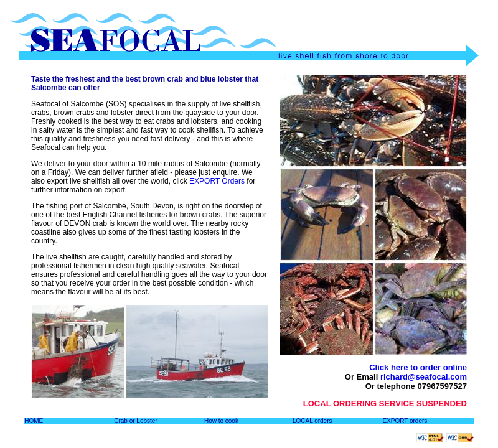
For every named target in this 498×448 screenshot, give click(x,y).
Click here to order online (418, 367)
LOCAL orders (312, 421)
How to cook (221, 421)
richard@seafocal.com (424, 377)
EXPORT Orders (217, 181)
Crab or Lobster (135, 421)
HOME (34, 421)
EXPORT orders (405, 421)
